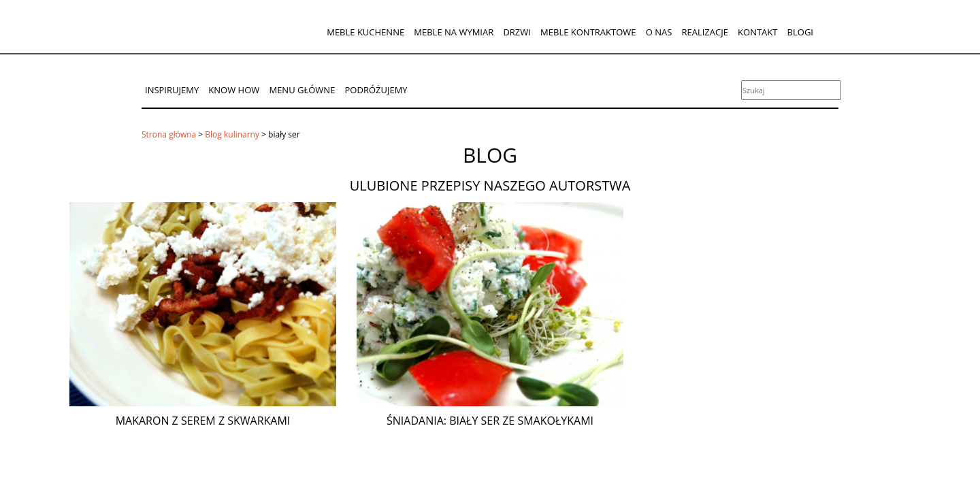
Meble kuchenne (365, 32)
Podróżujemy (376, 90)
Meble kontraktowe (588, 32)
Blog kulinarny (232, 134)
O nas (659, 32)
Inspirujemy (172, 90)
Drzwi (517, 32)
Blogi (800, 32)
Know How (234, 90)
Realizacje (704, 32)
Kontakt (757, 32)
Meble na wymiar (454, 32)
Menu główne (302, 90)
